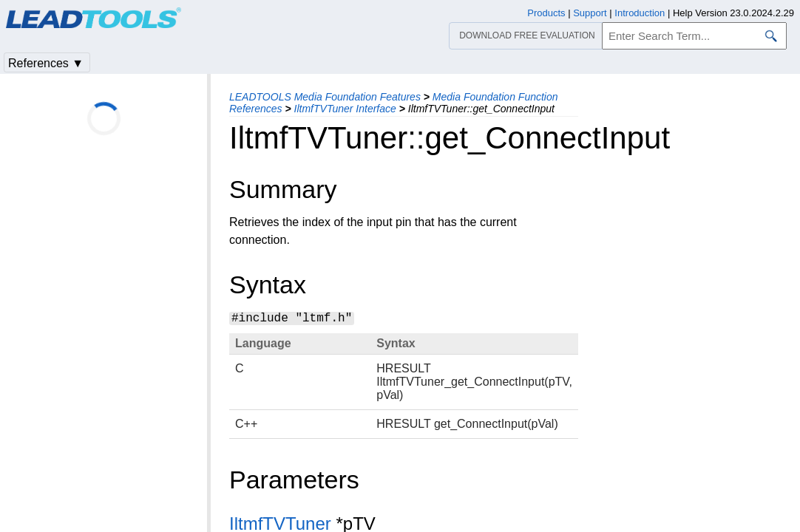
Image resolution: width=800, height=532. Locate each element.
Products (546, 13)
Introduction (640, 13)
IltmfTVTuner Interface (345, 109)
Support (590, 13)
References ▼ (46, 63)
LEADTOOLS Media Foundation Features (325, 97)
